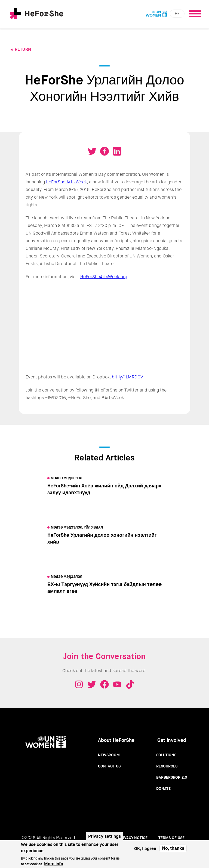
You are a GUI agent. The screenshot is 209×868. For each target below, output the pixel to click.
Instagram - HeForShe (79, 684)
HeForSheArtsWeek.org (104, 277)
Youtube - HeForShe (117, 684)
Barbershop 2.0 (172, 777)
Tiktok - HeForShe (130, 684)
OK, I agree (145, 849)
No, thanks (173, 848)
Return (23, 49)
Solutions (166, 755)
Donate (163, 788)
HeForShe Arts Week (66, 182)
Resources (167, 766)
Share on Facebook (104, 151)
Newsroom (109, 755)
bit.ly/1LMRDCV (127, 377)
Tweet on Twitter (92, 151)
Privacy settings (104, 836)
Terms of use (171, 838)
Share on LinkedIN (117, 151)
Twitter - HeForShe (92, 684)
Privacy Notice (133, 838)
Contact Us (109, 766)
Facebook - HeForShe (104, 684)
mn (177, 13)
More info (54, 864)
